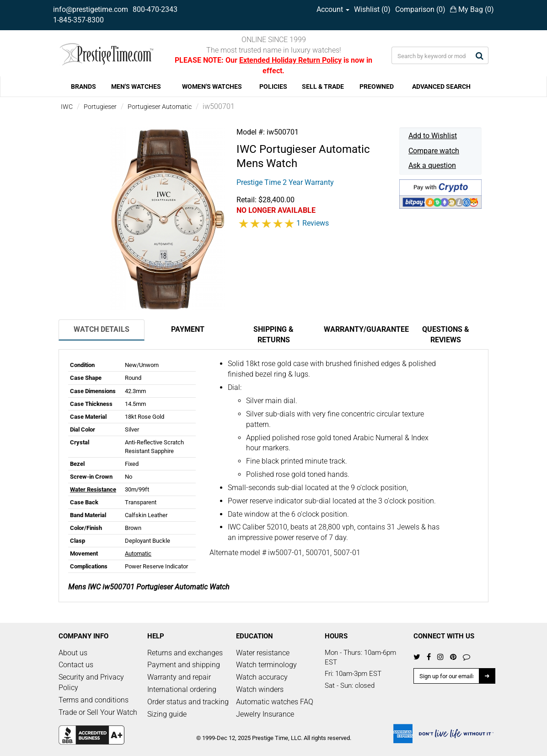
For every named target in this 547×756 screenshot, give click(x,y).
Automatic (138, 553)
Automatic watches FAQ (275, 702)
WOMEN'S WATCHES (212, 86)
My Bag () (472, 9)
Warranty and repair (179, 677)
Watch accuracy (262, 677)
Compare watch (434, 151)
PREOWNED (377, 86)
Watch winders (260, 689)
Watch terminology (266, 665)
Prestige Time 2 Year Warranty (285, 182)
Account (333, 9)
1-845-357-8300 (78, 20)
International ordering (182, 689)
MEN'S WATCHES (136, 86)
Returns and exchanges (185, 653)
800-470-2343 (155, 9)
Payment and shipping (184, 665)
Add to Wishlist (433, 136)
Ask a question (432, 165)
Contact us (76, 665)
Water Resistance (93, 489)
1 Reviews (313, 223)
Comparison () (420, 9)
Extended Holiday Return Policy (290, 60)
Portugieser (100, 107)
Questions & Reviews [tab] (446, 335)
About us (73, 653)
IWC (67, 107)
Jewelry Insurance (265, 714)
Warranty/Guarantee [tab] (363, 329)
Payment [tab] (188, 329)
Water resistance (263, 653)
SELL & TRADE (323, 86)
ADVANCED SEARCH (441, 86)
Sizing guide (167, 714)
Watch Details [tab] (102, 329)
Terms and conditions (94, 700)
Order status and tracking (188, 702)
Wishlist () (372, 9)
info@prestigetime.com (91, 9)
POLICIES (273, 86)
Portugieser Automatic (160, 107)
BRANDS (83, 86)
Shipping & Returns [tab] (273, 335)
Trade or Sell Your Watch (98, 712)
